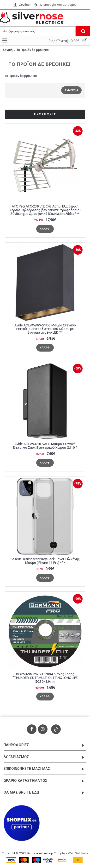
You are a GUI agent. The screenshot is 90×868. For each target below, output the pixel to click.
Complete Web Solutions (71, 853)
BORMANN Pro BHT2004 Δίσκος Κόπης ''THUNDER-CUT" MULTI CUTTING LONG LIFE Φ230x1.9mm (45, 678)
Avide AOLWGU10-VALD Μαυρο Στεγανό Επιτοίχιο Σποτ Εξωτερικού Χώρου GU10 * (45, 446)
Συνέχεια (71, 90)
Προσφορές (45, 114)
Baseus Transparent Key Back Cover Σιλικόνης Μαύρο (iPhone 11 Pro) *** (45, 561)
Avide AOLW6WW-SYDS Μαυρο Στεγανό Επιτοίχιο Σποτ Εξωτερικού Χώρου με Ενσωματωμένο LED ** (45, 329)
